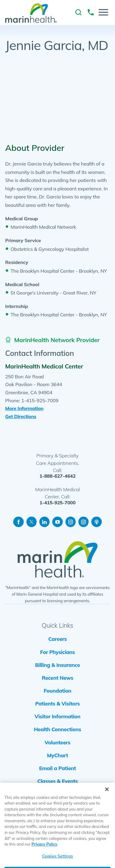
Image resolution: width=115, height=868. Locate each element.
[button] (103, 12)
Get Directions (21, 416)
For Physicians (58, 652)
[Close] (107, 798)
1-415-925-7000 (57, 503)
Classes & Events (57, 781)
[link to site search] (78, 12)
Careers (58, 639)
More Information (24, 408)
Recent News (57, 678)
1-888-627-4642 (57, 476)
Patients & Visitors (57, 704)
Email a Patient (57, 768)
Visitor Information (57, 716)
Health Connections (57, 729)
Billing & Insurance (57, 665)
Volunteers (58, 742)
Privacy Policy (44, 853)
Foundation (57, 691)
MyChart (58, 755)
